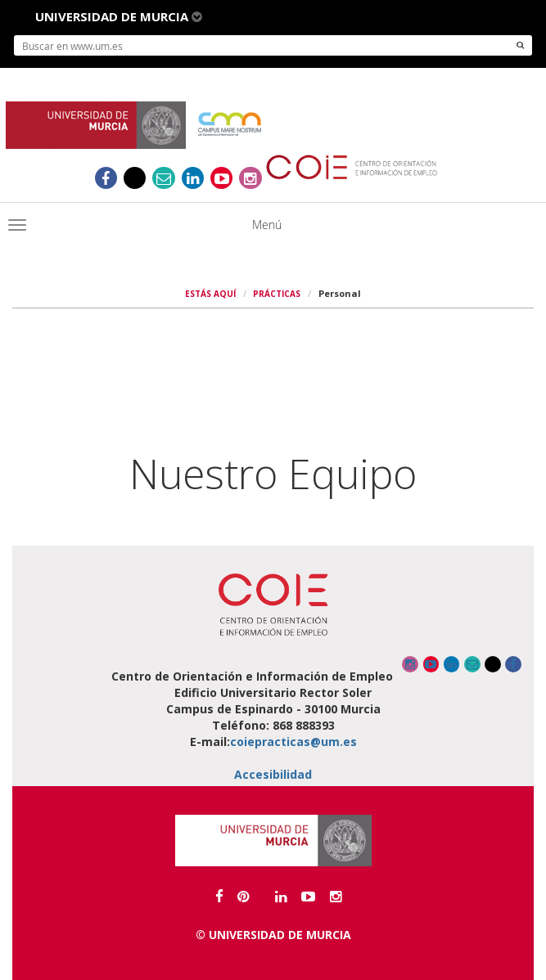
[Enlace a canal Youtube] (222, 178)
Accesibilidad (273, 774)
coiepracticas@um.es (293, 742)
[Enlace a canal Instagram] (250, 178)
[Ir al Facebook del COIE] (106, 178)
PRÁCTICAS (277, 294)
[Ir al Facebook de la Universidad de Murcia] (219, 896)
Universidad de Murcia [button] (119, 16)
